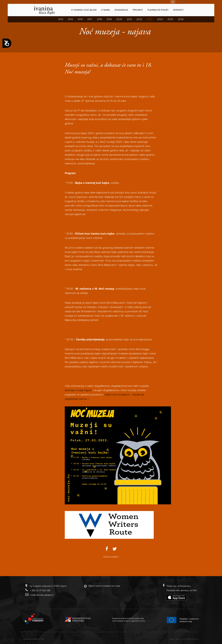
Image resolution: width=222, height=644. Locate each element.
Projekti (138, 10)
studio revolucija (190, 639)
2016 (80, 19)
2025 (170, 19)
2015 (70, 19)
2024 (160, 19)
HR (173, 2)
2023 (150, 19)
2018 (99, 19)
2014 (61, 19)
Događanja (121, 10)
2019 (109, 19)
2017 (90, 19)
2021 (129, 19)
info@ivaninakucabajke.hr (42, 595)
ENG (182, 2)
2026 (181, 19)
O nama (106, 10)
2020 (119, 19)
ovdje (117, 586)
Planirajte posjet (158, 10)
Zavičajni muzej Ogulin (78, 390)
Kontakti (178, 10)
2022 (139, 19)
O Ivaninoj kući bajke (84, 10)
